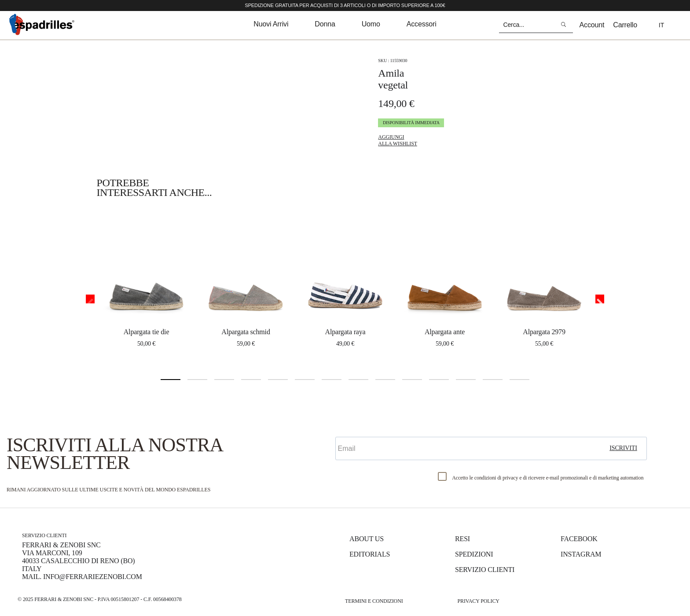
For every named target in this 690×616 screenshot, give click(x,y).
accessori (422, 24)
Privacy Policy (478, 601)
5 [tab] (278, 380)
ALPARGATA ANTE (445, 332)
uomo (371, 24)
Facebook (579, 539)
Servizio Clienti (485, 570)
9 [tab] (385, 380)
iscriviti (623, 448)
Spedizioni (474, 554)
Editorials (370, 554)
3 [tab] (224, 380)
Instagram (581, 554)
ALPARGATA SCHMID (246, 332)
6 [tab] (305, 380)
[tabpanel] (147, 284)
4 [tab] (251, 380)
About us (367, 539)
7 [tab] (332, 380)
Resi (462, 539)
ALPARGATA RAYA (345, 332)
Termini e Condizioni (374, 601)
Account (592, 25)
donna (325, 24)
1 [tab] (171, 380)
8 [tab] (358, 380)
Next (600, 299)
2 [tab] (197, 380)
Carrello (625, 25)
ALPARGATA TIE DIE (147, 332)
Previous (90, 299)
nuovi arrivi (271, 24)
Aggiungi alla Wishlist (398, 140)
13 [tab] (493, 380)
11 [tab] (439, 380)
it (661, 25)
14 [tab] (519, 380)
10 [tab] (412, 380)
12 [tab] (466, 380)
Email (346, 429)
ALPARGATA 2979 (544, 332)
